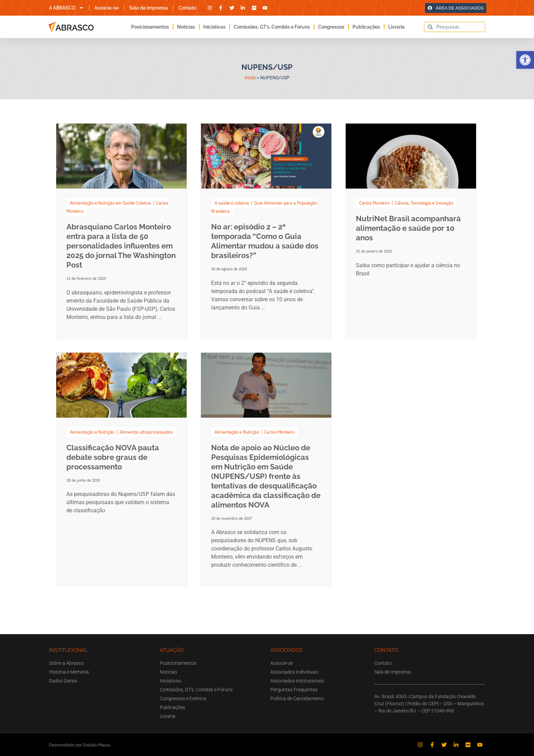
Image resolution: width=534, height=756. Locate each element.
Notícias (186, 27)
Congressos (331, 27)
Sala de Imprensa (148, 8)
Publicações (366, 27)
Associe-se (106, 8)
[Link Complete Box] (121, 231)
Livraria (396, 27)
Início (250, 78)
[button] (525, 60)
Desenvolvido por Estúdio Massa (80, 745)
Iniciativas (214, 27)
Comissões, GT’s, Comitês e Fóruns (272, 27)
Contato (187, 8)
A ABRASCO (66, 8)
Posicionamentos (150, 27)
